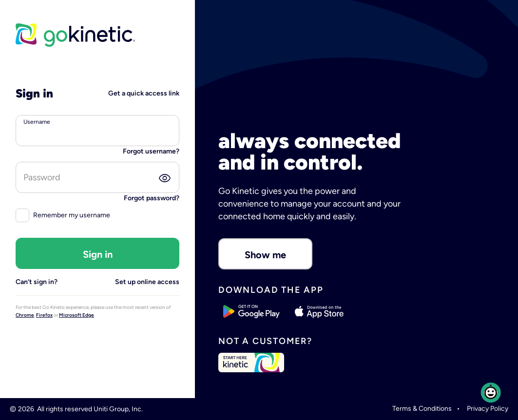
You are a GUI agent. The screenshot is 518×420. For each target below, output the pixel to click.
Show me (265, 255)
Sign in (98, 254)
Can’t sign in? (37, 282)
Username (37, 122)
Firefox (44, 315)
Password (42, 177)
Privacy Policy (488, 409)
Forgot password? (152, 198)
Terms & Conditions (422, 409)
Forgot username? (151, 151)
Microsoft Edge (77, 315)
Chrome (25, 315)
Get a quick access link (144, 93)
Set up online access (147, 282)
